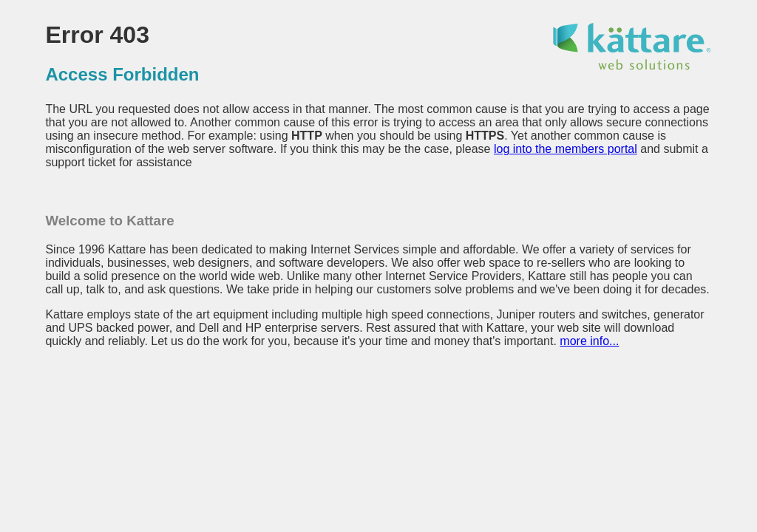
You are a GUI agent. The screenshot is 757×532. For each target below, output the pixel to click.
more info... (589, 341)
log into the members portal (566, 149)
